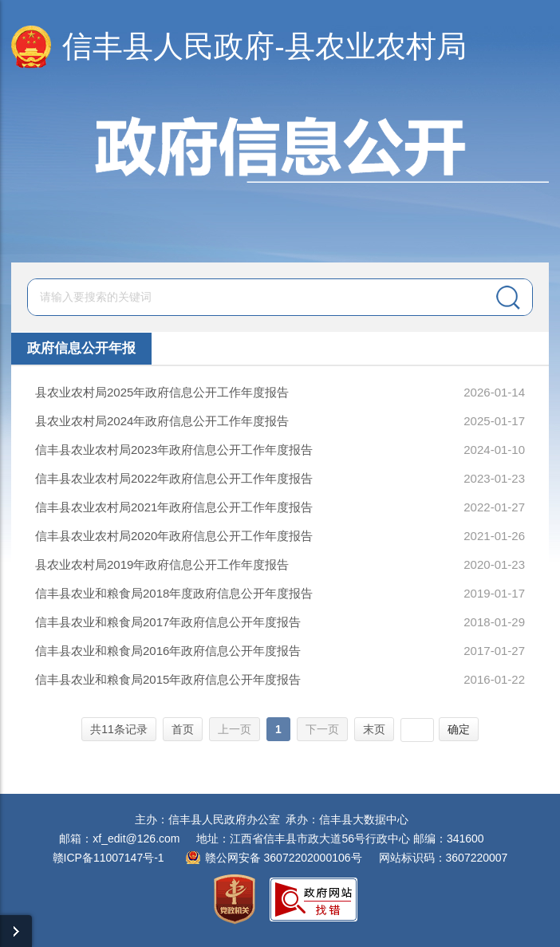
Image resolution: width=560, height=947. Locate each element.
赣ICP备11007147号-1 (108, 858)
